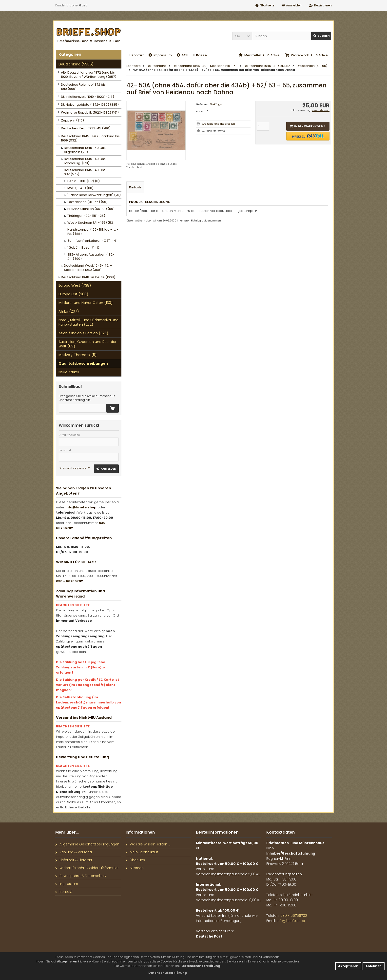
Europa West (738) (75, 285)
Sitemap (135, 868)
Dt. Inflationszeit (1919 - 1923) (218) (87, 97)
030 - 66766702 (69, 581)
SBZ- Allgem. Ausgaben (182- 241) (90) (91, 257)
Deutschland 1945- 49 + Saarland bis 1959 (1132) (90, 138)
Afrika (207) (69, 311)
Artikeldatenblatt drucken (219, 124)
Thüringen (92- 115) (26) (86, 216)
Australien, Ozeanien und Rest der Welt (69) (87, 344)
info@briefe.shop (81, 507)
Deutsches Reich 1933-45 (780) (86, 128)
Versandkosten (321, 110)
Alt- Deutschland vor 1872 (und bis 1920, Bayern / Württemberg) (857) (89, 75)
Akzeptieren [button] (348, 966)
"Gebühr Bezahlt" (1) (83, 248)
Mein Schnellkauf (142, 852)
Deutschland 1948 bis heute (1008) (88, 277)
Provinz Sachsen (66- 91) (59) (91, 209)
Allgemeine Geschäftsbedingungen (87, 844)
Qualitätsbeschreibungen (83, 363)
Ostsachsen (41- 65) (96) (87, 202)
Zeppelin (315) (72, 120)
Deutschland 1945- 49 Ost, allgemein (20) (85, 150)
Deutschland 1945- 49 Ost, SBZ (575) (85, 172)
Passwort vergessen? (74, 468)
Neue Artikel (69, 372)
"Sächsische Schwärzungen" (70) (94, 195)
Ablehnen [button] (374, 966)
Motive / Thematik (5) (78, 355)
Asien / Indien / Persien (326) (83, 333)
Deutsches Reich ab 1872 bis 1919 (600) (83, 87)
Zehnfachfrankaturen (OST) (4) (92, 241)
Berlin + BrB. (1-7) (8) (84, 181)
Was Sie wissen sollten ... (148, 844)
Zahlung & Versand (74, 852)
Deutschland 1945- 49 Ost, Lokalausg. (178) (85, 161)
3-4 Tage (216, 104)
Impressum (160, 55)
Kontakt (136, 55)
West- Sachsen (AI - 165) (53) (91, 223)
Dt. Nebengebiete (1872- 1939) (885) (90, 105)
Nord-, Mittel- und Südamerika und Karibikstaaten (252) (88, 322)
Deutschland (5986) (76, 64)
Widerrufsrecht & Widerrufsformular (87, 868)
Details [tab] (135, 187)
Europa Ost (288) (73, 294)
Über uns (135, 860)
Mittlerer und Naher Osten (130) (86, 303)
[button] (242, 36)
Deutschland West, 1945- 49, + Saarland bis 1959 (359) (88, 268)
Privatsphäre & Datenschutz (81, 876)
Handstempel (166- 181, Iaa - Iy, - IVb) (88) (93, 232)
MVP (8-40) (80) (80, 188)
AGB (183, 55)
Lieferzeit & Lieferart (74, 860)
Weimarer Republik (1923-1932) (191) (90, 112)
